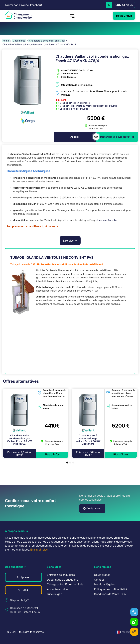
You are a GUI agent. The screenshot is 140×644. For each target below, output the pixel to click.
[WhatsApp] (134, 622)
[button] (70, 241)
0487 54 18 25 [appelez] (124, 5)
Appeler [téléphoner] (75, 137)
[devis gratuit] (134, 632)
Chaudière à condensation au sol (47, 41)
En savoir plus (39, 550)
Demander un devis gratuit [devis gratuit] (117, 137)
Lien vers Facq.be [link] (107, 220)
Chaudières (19, 41)
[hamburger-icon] (72, 16)
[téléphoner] (134, 612)
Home (6, 41)
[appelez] (109, 5)
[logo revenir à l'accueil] (18, 15)
